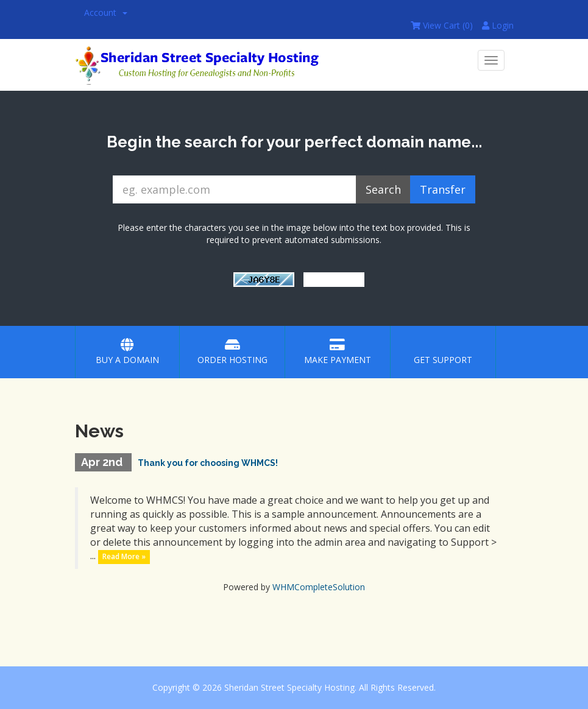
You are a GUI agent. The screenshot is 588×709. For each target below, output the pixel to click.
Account (106, 12)
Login (498, 25)
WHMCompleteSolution (319, 587)
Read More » (124, 556)
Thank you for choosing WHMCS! (208, 463)
